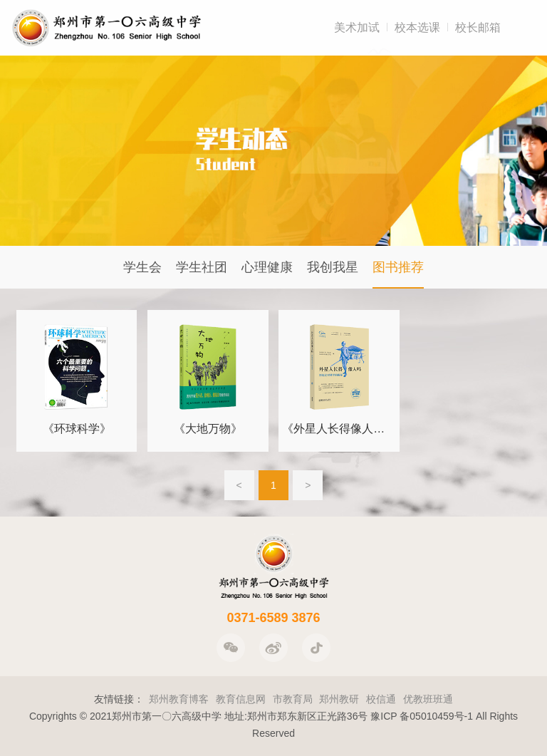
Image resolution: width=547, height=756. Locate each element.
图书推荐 (398, 267)
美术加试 (357, 27)
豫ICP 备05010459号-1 (422, 716)
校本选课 (417, 27)
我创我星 (333, 267)
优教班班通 (428, 699)
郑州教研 (339, 699)
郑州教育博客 (179, 699)
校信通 (381, 699)
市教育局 (293, 699)
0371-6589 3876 (273, 618)
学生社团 (202, 267)
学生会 (142, 267)
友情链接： (119, 699)
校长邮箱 (478, 27)
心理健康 (267, 267)
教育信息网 (241, 699)
